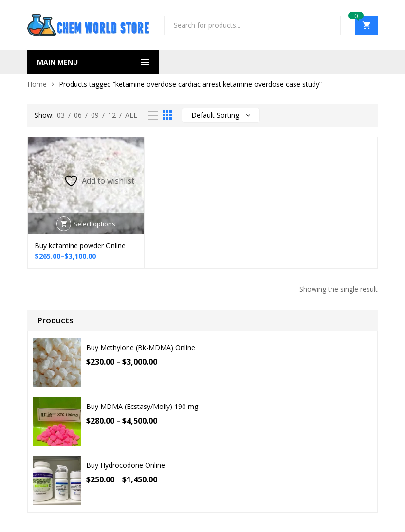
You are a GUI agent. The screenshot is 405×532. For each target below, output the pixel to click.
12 (112, 115)
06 (78, 115)
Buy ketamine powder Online (80, 245)
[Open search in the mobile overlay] (252, 25)
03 (61, 115)
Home (37, 84)
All (131, 115)
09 (95, 115)
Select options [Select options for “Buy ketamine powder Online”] (94, 224)
